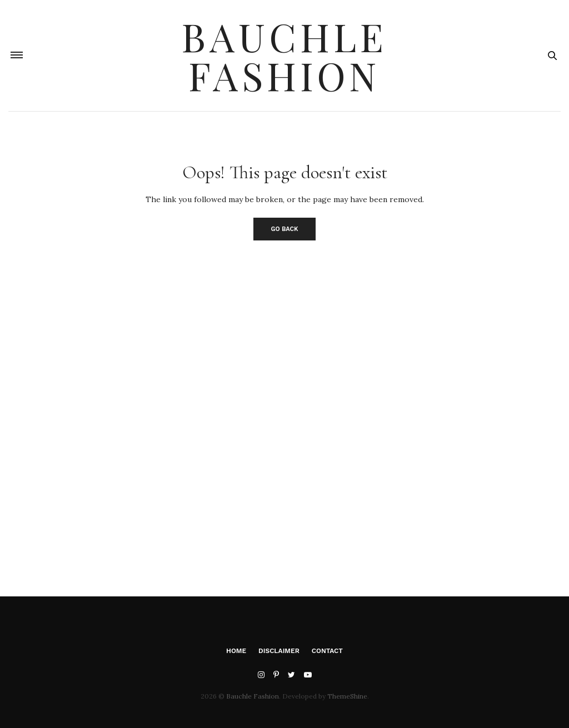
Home (236, 651)
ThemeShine (347, 696)
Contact (327, 651)
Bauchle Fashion (284, 56)
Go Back (285, 229)
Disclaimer (279, 651)
